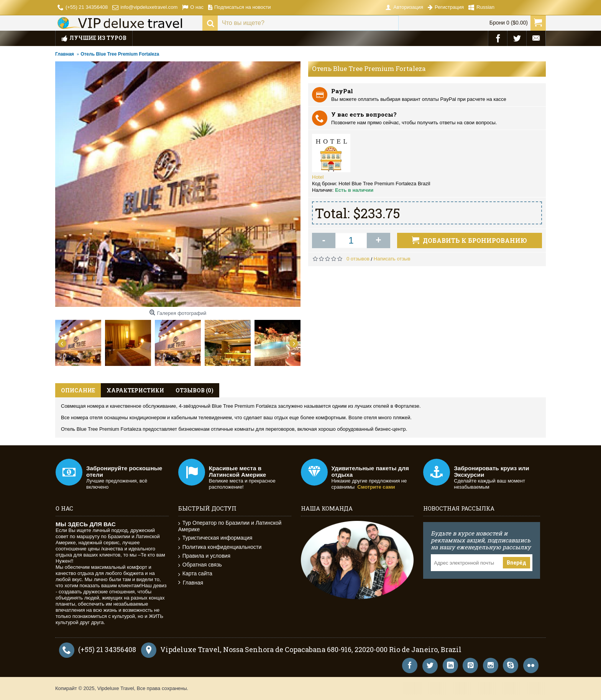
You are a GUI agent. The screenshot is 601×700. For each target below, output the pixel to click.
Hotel (318, 177)
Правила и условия (204, 556)
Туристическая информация (215, 538)
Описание (78, 390)
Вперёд (516, 563)
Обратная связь (200, 565)
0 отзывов (358, 259)
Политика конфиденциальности (220, 547)
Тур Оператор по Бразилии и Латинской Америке (230, 526)
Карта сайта (195, 574)
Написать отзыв (392, 259)
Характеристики (135, 390)
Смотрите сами (376, 487)
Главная (191, 583)
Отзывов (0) (195, 390)
